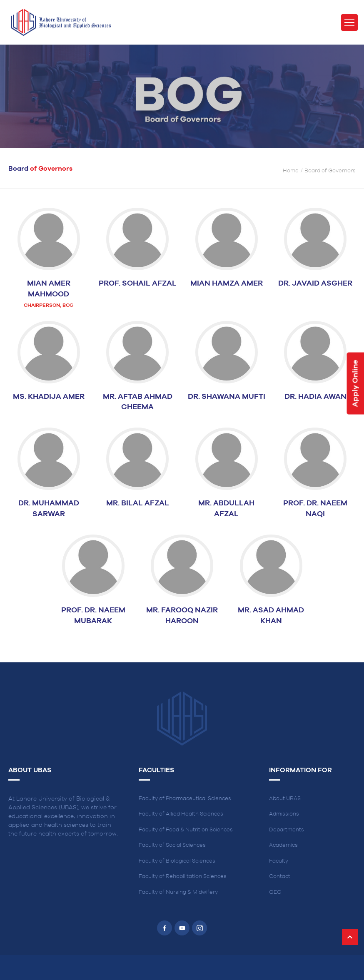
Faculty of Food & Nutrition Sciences (186, 830)
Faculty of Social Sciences (172, 845)
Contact (280, 877)
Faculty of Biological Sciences (177, 861)
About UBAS (285, 799)
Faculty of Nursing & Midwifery (178, 892)
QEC (275, 892)
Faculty (279, 861)
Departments (287, 830)
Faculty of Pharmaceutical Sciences (185, 799)
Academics (283, 845)
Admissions (284, 814)
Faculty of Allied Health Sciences (181, 814)
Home (291, 171)
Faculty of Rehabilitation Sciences (183, 877)
